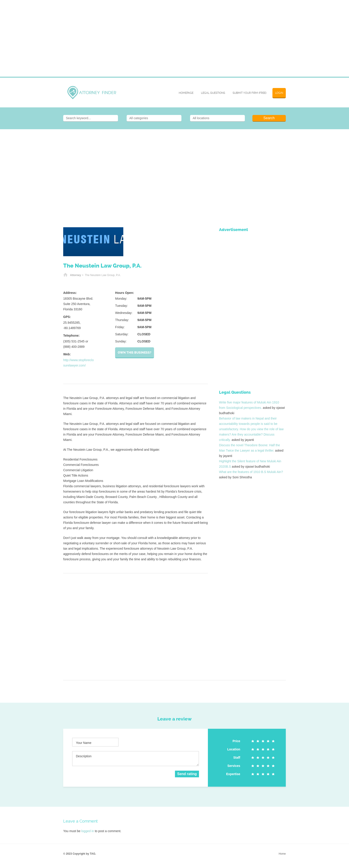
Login (279, 93)
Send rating (187, 774)
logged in (88, 831)
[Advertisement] (174, 41)
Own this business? (135, 353)
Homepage (186, 93)
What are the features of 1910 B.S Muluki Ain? (251, 472)
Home (65, 275)
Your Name (84, 743)
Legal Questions (213, 93)
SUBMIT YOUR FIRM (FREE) (250, 93)
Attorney (76, 275)
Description (84, 756)
